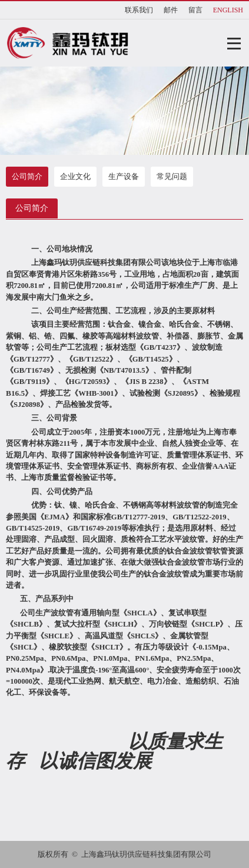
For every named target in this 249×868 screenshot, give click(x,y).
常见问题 (172, 176)
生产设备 (124, 176)
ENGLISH (228, 10)
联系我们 (139, 10)
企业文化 (75, 176)
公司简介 (27, 176)
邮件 (171, 10)
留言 (195, 10)
